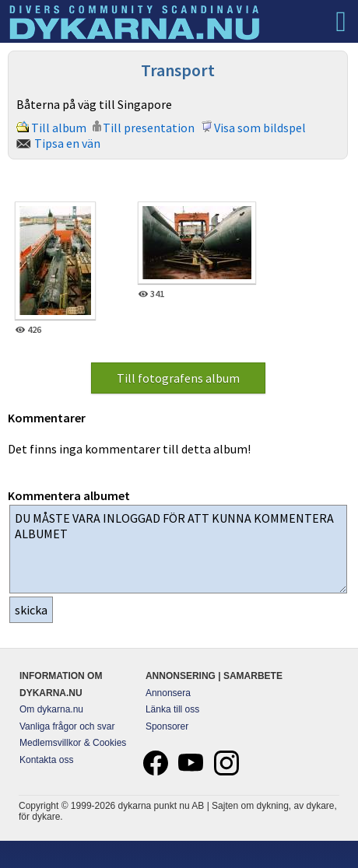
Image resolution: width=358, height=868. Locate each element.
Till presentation (149, 128)
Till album (59, 128)
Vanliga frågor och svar (67, 726)
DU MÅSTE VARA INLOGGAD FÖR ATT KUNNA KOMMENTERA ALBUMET (178, 549)
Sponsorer (167, 726)
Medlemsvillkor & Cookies (73, 743)
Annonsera (168, 693)
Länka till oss (172, 709)
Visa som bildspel (260, 128)
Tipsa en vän (67, 143)
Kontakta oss (46, 760)
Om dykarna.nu (51, 709)
